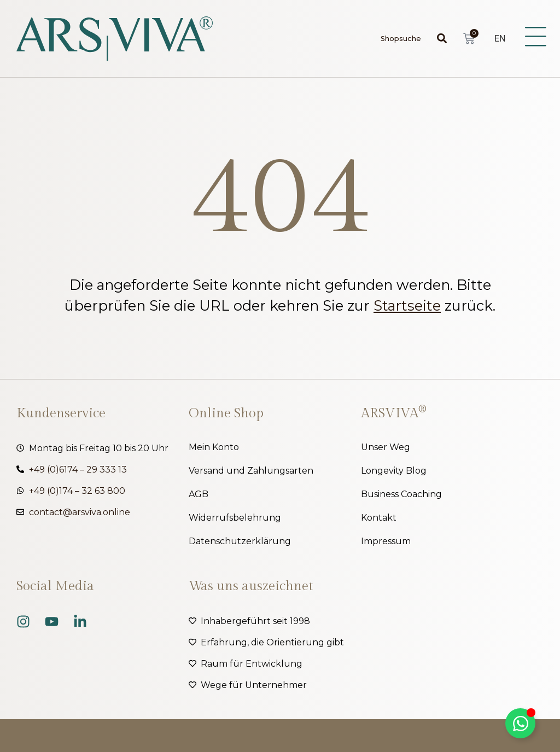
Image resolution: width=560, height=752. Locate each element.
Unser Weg (386, 447)
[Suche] (444, 38)
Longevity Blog (394, 471)
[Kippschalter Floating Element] (520, 723)
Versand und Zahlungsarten (251, 471)
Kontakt (379, 518)
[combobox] (408, 38)
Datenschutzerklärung (240, 541)
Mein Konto (214, 447)
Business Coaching (401, 494)
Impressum (386, 541)
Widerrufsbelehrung (235, 518)
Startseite (407, 305)
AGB (199, 494)
